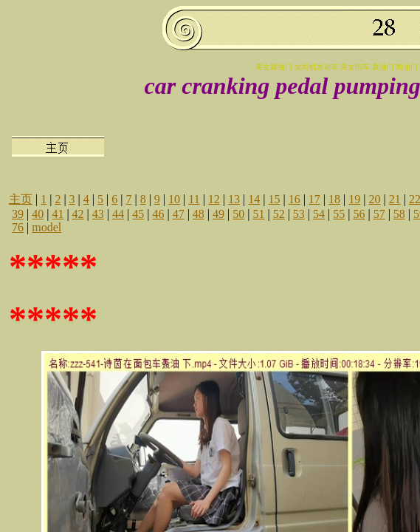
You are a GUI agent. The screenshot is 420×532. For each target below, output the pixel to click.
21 (395, 199)
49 (218, 214)
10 (174, 199)
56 (359, 214)
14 (254, 199)
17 (314, 199)
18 (334, 199)
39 (18, 214)
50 (238, 214)
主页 (21, 199)
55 (339, 214)
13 (234, 199)
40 (38, 214)
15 (274, 199)
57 (379, 214)
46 (158, 214)
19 (354, 199)
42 (78, 214)
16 (295, 199)
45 (138, 214)
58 (399, 214)
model (47, 227)
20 (374, 199)
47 (179, 214)
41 (58, 214)
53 (299, 214)
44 (118, 214)
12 (214, 199)
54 (319, 214)
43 (98, 214)
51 (258, 214)
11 (194, 199)
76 (18, 227)
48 (199, 214)
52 (279, 214)
